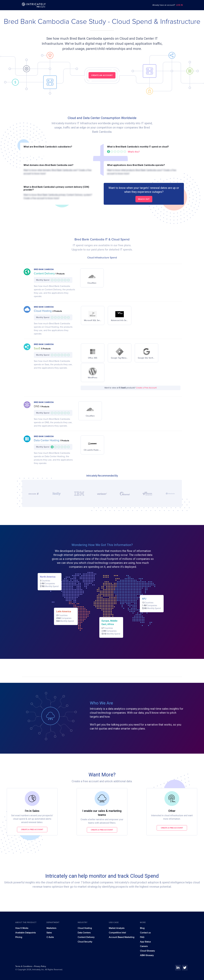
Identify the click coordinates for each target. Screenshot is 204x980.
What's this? (134, 152)
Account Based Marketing (122, 937)
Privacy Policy (40, 966)
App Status (145, 942)
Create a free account (32, 829)
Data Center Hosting (47, 440)
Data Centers (84, 933)
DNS (37, 406)
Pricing (19, 937)
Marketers (51, 928)
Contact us (145, 933)
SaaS (37, 348)
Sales (49, 933)
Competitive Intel (117, 933)
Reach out (144, 199)
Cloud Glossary (147, 951)
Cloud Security (85, 942)
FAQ (142, 937)
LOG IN (179, 5)
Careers (144, 946)
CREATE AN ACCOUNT (102, 75)
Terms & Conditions (24, 966)
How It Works (22, 928)
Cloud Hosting (43, 311)
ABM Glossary (147, 955)
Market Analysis (117, 928)
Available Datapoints (25, 933)
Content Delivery (45, 274)
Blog (142, 928)
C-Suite (50, 937)
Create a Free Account (146, 388)
